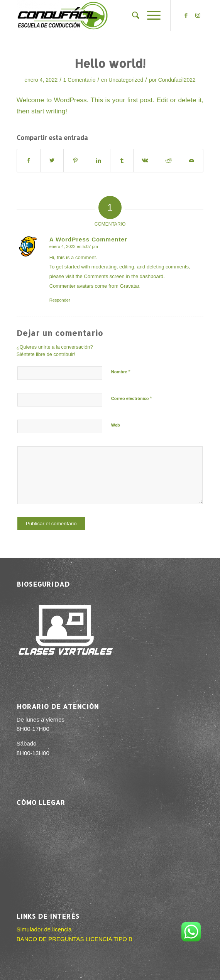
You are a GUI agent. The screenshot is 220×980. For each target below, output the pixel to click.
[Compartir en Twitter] (52, 161)
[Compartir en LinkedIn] (99, 161)
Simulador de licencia (44, 929)
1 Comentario (80, 80)
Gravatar (130, 286)
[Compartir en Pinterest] (75, 161)
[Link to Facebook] (186, 15)
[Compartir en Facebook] (29, 161)
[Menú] (150, 15)
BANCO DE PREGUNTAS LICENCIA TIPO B (74, 939)
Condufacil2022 (177, 80)
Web (116, 425)
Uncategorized (126, 80)
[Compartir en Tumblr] (122, 161)
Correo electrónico (132, 398)
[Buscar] (132, 15)
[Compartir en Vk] (145, 161)
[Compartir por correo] (192, 161)
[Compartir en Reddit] (168, 161)
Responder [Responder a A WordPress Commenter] (60, 300)
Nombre (121, 372)
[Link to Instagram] (198, 15)
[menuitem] (132, 15)
